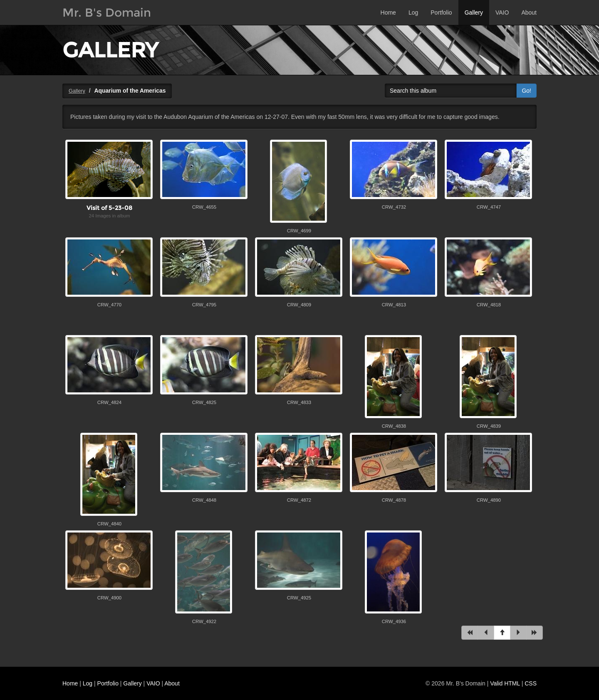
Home (388, 12)
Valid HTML (505, 683)
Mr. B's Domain (107, 12)
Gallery (474, 12)
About (529, 12)
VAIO (502, 12)
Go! (526, 91)
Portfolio (441, 12)
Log (413, 12)
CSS (531, 683)
